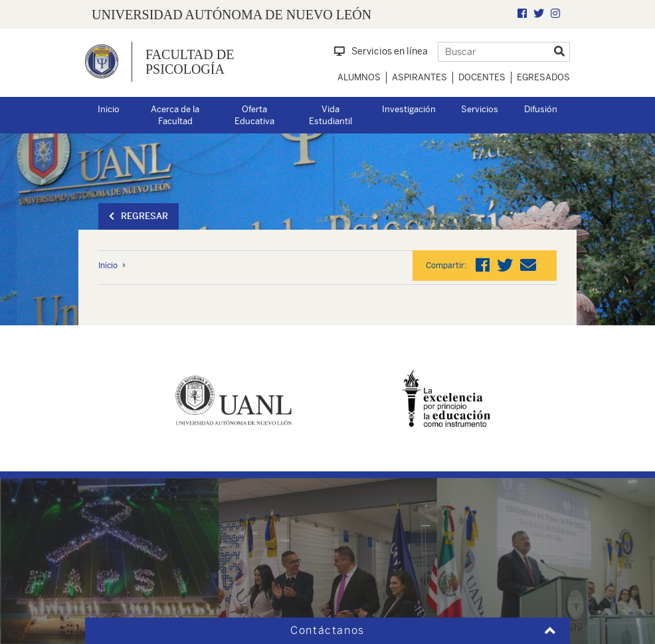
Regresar (139, 216)
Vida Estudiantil (330, 116)
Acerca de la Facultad (175, 116)
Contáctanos (327, 630)
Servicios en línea (381, 51)
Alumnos (359, 77)
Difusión (541, 109)
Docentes (482, 77)
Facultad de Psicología (190, 62)
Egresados (543, 77)
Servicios (480, 109)
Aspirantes (420, 77)
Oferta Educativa (254, 116)
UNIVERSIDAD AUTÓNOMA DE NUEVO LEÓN (232, 15)
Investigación (409, 109)
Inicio (109, 109)
